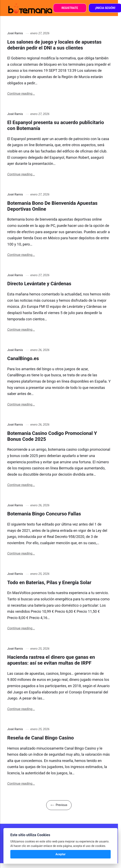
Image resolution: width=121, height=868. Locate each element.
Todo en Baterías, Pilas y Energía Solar (49, 583)
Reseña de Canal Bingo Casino (41, 738)
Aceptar (61, 854)
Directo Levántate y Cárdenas (39, 284)
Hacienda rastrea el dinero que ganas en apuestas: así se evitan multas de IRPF (51, 660)
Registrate (70, 8)
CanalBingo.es (23, 358)
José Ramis (15, 33)
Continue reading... (21, 93)
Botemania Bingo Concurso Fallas (44, 514)
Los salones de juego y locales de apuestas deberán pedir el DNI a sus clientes (54, 45)
